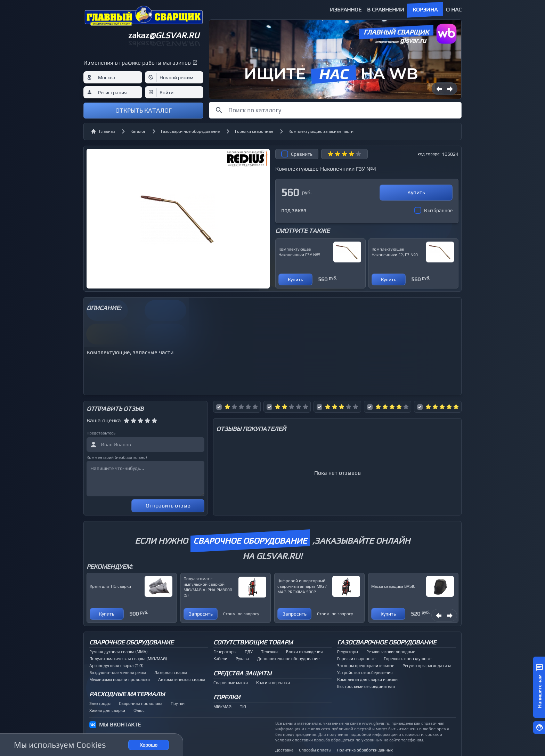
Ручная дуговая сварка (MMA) (119, 652)
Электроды (100, 704)
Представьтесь (101, 433)
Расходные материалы (127, 694)
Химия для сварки (107, 710)
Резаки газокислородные (391, 652)
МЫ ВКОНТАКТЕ (120, 725)
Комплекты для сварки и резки (367, 680)
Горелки (227, 697)
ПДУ (249, 652)
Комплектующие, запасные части (321, 131)
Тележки (269, 652)
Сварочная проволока (141, 704)
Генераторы (225, 652)
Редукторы (348, 652)
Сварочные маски (231, 683)
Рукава (242, 659)
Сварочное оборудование (131, 642)
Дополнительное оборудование (288, 659)
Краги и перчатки (273, 683)
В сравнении (386, 10)
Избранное (346, 10)
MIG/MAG (222, 707)
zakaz (164, 35)
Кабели (220, 659)
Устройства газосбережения (365, 673)
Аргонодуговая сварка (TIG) (116, 666)
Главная (103, 131)
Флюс (139, 710)
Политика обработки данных (365, 750)
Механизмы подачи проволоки (120, 680)
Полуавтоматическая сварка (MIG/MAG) (128, 659)
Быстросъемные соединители (366, 686)
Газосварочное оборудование (190, 131)
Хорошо (149, 745)
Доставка (284, 750)
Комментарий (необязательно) (117, 457)
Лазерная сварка (171, 673)
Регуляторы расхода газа (427, 666)
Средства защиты (242, 673)
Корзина (425, 10)
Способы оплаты (315, 750)
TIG (243, 707)
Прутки (178, 704)
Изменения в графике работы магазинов (137, 63)
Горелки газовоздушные (408, 659)
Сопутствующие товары (253, 642)
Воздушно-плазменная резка (118, 673)
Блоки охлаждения (304, 652)
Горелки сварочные (254, 131)
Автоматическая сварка (182, 680)
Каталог (138, 131)
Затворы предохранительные (366, 666)
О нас (454, 10)
